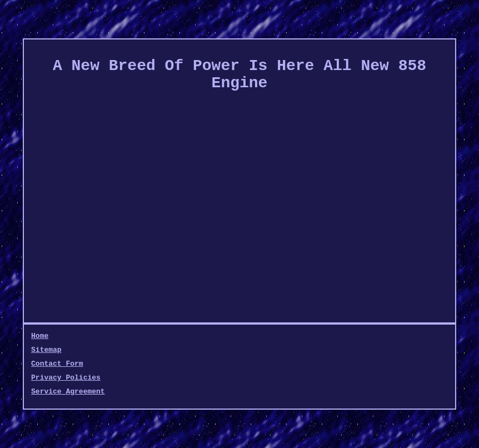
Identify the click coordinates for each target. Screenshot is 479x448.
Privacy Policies (66, 378)
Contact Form (57, 364)
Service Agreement (68, 392)
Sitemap (46, 350)
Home (40, 336)
